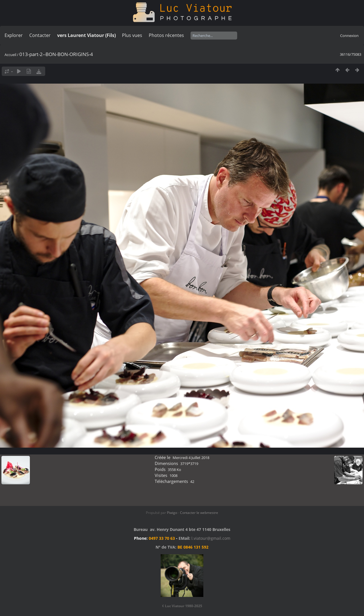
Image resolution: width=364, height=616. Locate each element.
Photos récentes (166, 35)
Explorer (14, 35)
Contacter (40, 35)
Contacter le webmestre (199, 513)
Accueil (10, 55)
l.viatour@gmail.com (211, 538)
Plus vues (132, 35)
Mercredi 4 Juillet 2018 (191, 458)
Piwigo (172, 513)
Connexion (349, 36)
